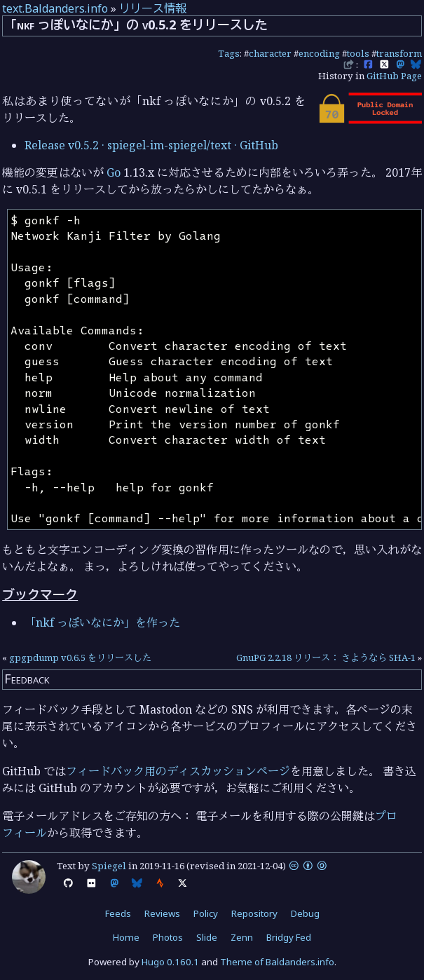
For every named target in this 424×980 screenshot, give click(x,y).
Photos (168, 937)
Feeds (118, 913)
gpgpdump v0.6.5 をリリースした (80, 658)
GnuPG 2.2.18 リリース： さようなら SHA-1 (326, 658)
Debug (305, 913)
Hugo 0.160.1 (170, 962)
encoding (319, 53)
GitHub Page (394, 76)
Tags (229, 53)
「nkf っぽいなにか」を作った (102, 622)
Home (126, 937)
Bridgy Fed (289, 937)
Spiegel (109, 866)
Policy (206, 913)
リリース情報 (153, 8)
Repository (254, 913)
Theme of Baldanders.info (277, 962)
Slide (207, 937)
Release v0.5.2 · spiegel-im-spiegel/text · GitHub (151, 145)
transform (399, 53)
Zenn (242, 937)
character (270, 53)
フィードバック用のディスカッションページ (178, 771)
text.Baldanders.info (55, 8)
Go (114, 172)
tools (358, 53)
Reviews (162, 913)
